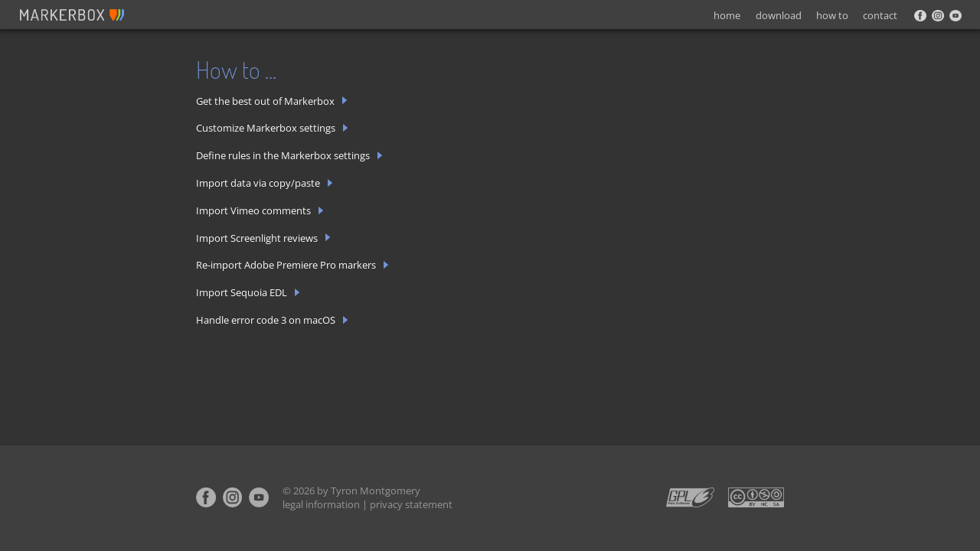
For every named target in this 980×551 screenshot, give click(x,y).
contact (880, 15)
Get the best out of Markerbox (272, 101)
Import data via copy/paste (265, 183)
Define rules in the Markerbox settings (289, 156)
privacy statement (411, 504)
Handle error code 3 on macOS (272, 320)
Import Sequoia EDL (248, 293)
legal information (321, 504)
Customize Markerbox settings (272, 128)
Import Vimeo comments (260, 211)
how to (832, 15)
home (727, 15)
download (779, 15)
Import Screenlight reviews (263, 238)
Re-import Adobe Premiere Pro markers (292, 265)
